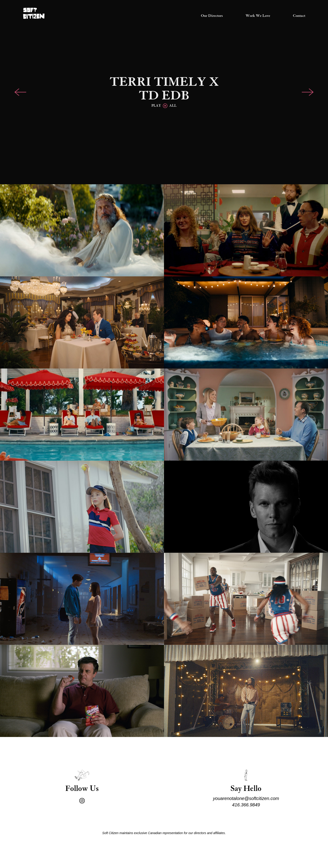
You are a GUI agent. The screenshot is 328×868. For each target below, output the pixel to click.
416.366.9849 (246, 805)
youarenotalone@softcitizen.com (246, 798)
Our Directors (212, 16)
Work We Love (258, 16)
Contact (299, 16)
